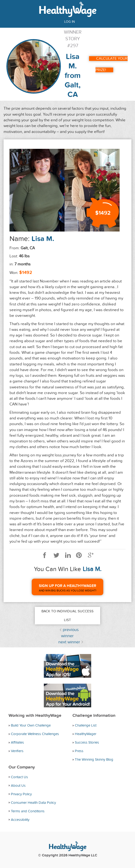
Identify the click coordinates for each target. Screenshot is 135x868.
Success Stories (87, 742)
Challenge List (86, 725)
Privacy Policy (21, 794)
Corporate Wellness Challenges (35, 734)
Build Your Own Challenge (31, 725)
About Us (18, 786)
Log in (70, 22)
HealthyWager (86, 734)
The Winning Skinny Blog (94, 759)
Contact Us (19, 777)
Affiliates (17, 742)
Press (79, 751)
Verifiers (17, 751)
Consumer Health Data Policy (33, 803)
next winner (69, 642)
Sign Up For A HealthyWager (67, 586)
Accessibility (20, 820)
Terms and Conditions (28, 811)
